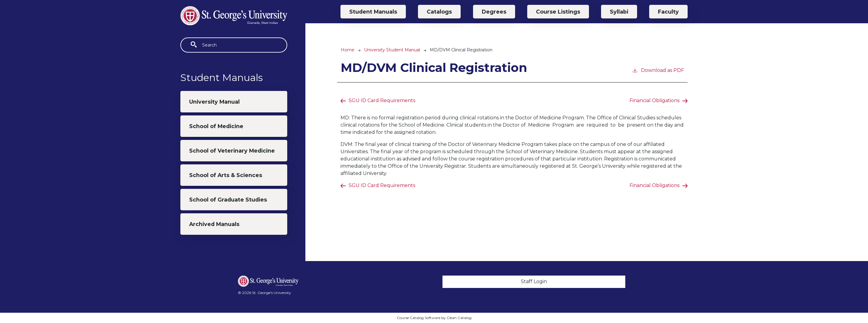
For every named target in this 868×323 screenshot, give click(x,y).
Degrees (494, 12)
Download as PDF (658, 70)
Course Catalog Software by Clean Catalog (434, 318)
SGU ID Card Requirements (382, 100)
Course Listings (558, 12)
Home (348, 50)
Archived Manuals (214, 224)
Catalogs (439, 12)
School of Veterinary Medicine (232, 151)
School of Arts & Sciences (226, 175)
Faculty (668, 12)
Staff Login (534, 281)
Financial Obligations (654, 100)
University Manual (214, 102)
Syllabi (619, 12)
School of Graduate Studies (228, 200)
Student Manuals (373, 12)
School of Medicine (216, 126)
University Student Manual (392, 50)
